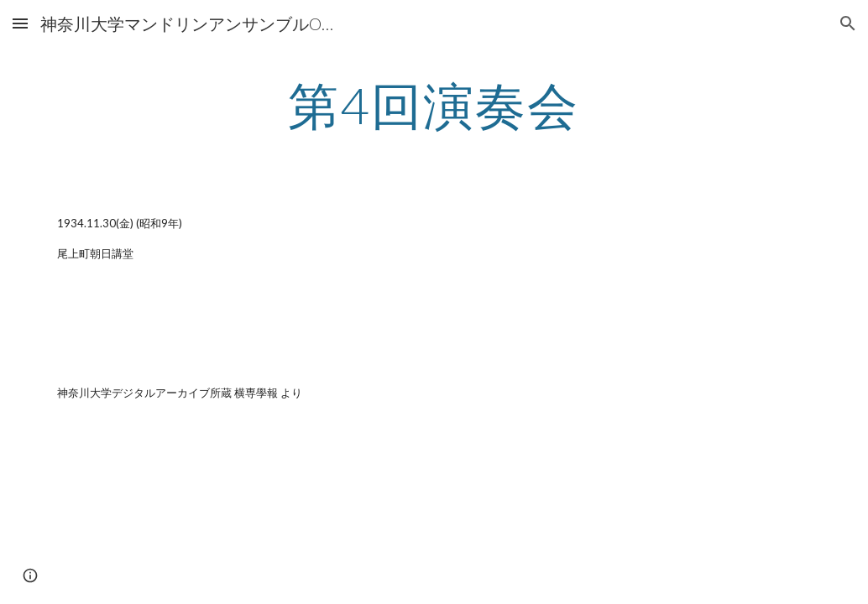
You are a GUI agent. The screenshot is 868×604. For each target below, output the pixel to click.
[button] (20, 23)
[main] (434, 105)
